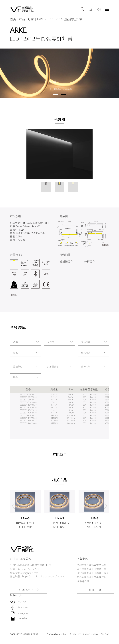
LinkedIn (22, 618)
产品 (22, 19)
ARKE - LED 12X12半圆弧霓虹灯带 (59, 19)
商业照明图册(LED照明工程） (93, 573)
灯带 (31, 19)
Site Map (105, 634)
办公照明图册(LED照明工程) (92, 569)
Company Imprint (91, 634)
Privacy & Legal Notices (57, 634)
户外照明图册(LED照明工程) (92, 577)
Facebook (23, 607)
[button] (56, 94)
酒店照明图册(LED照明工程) (92, 565)
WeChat (22, 601)
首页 (13, 19)
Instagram (23, 613)
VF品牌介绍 (83, 581)
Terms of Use (75, 634)
